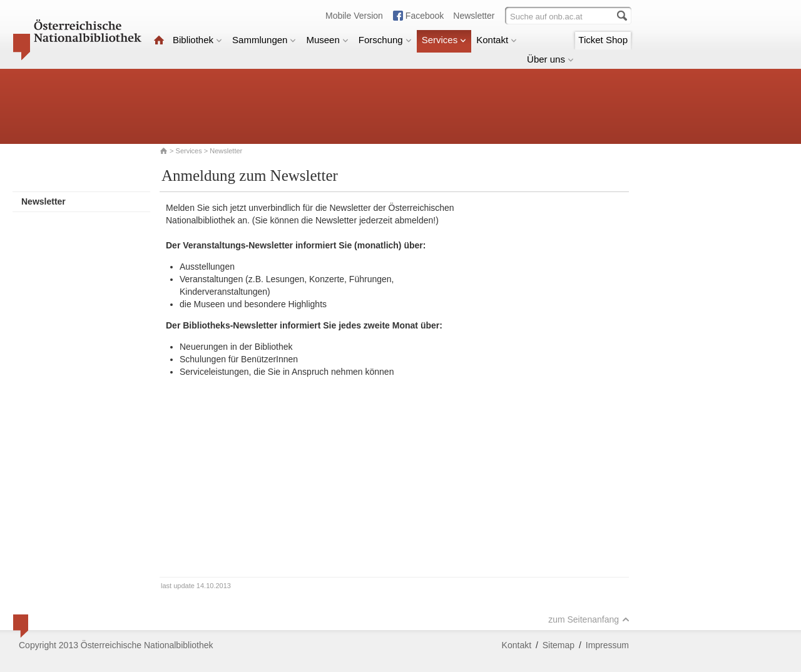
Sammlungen (264, 40)
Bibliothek (197, 40)
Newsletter (474, 16)
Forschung (385, 40)
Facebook (425, 16)
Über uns (550, 59)
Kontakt (497, 40)
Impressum (607, 645)
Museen (327, 40)
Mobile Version (354, 16)
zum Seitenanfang (589, 619)
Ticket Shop (603, 40)
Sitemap (559, 645)
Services (444, 40)
